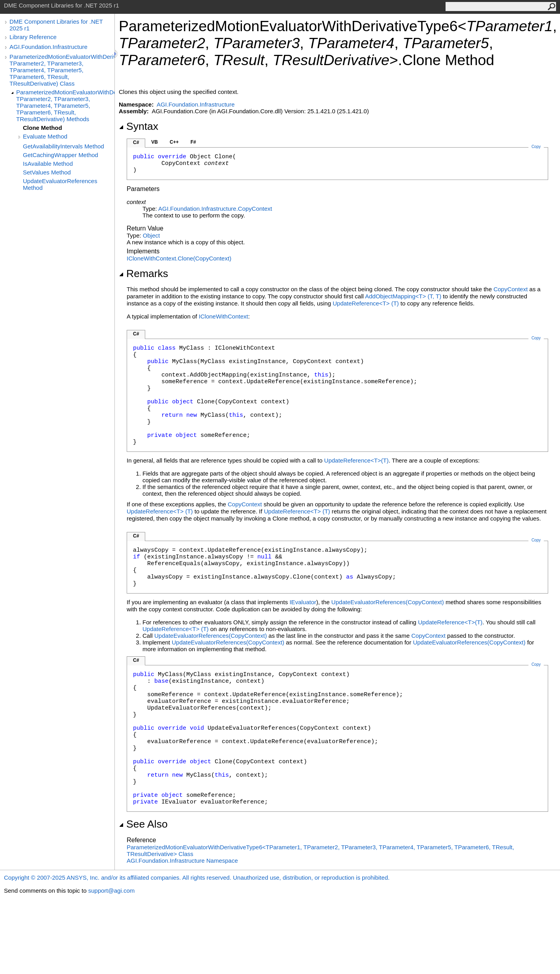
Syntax (139, 126)
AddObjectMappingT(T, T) (403, 296)
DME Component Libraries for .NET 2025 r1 (56, 25)
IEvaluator (303, 602)
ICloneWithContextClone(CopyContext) (179, 258)
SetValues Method (47, 172)
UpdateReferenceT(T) (366, 303)
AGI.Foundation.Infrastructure (49, 47)
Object (151, 235)
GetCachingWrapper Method (61, 155)
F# (193, 142)
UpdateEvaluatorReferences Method (60, 184)
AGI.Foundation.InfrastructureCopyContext (215, 209)
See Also (143, 824)
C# (136, 142)
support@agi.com (111, 891)
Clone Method (42, 128)
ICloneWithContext (224, 316)
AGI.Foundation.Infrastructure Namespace (182, 861)
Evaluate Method (45, 136)
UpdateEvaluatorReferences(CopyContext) (388, 602)
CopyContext (510, 289)
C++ (174, 142)
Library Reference (33, 37)
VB (155, 142)
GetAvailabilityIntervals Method (64, 146)
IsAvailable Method (48, 164)
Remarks (143, 273)
